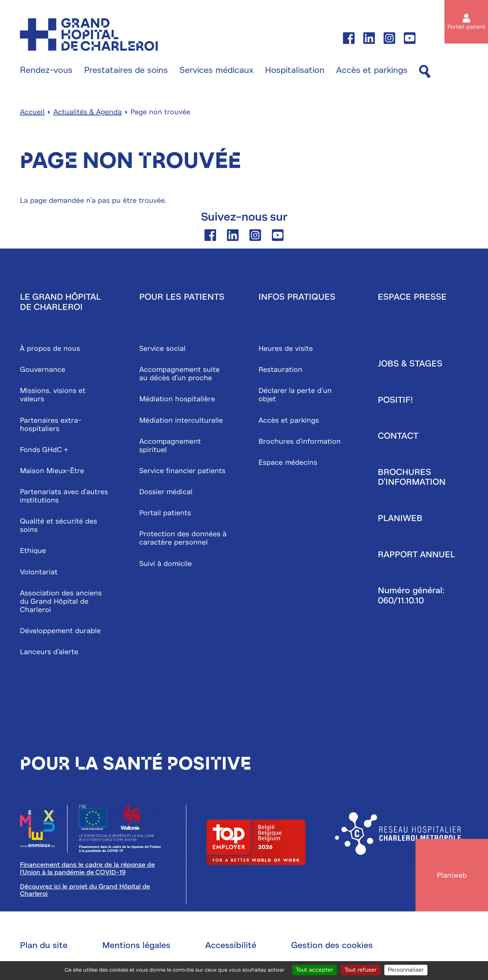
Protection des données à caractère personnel (183, 538)
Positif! (395, 400)
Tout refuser (361, 970)
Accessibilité (231, 945)
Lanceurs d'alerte (49, 652)
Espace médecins (288, 462)
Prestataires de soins (126, 70)
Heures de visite (286, 348)
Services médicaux (216, 70)
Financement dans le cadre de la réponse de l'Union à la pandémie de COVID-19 (87, 868)
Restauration (280, 370)
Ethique (33, 551)
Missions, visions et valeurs (53, 395)
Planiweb (400, 518)
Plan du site (44, 945)
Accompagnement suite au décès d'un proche (179, 374)
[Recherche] (425, 72)
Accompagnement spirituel (170, 446)
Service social (162, 348)
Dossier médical (166, 492)
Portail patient (466, 27)
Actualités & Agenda (88, 112)
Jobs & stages (410, 364)
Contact (398, 436)
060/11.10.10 (401, 600)
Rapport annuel (416, 554)
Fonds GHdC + (44, 450)
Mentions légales (136, 945)
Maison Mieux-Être (52, 471)
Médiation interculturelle (181, 420)
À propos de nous (50, 348)
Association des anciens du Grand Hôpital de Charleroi (61, 601)
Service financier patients (182, 471)
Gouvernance (43, 370)
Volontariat (39, 572)
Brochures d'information (300, 441)
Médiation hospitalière (177, 399)
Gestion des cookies (332, 945)
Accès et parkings (372, 70)
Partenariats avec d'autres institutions (64, 496)
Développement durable (60, 631)
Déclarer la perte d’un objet (295, 395)
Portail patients (165, 513)
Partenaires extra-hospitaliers (51, 425)
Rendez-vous (46, 70)
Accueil (32, 112)
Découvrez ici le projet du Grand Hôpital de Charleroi (85, 890)
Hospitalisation (295, 70)
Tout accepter (315, 970)
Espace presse (412, 297)
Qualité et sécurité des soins (59, 525)
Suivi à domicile (166, 564)
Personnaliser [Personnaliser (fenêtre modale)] (406, 970)
